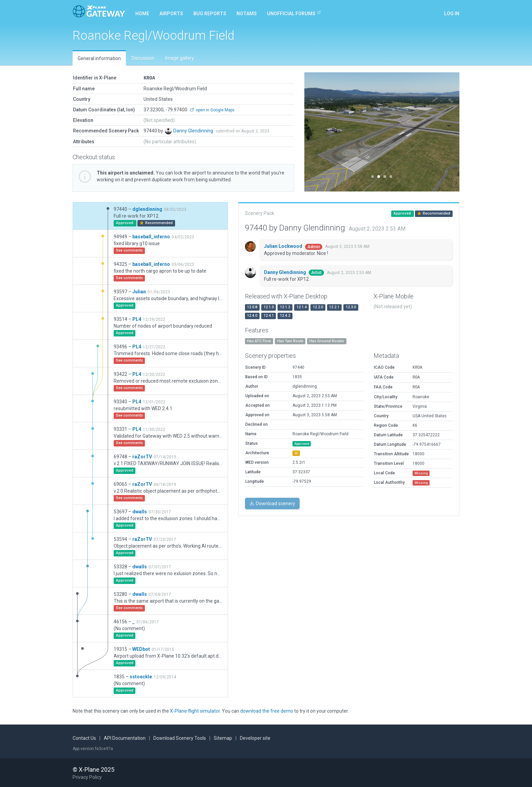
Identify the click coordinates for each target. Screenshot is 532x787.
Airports (171, 14)
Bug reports (210, 14)
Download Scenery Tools (180, 738)
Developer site (255, 738)
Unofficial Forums (294, 13)
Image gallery (180, 58)
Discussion (143, 58)
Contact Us (84, 738)
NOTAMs (247, 14)
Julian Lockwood (284, 246)
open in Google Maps (212, 110)
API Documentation (125, 738)
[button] (316, 132)
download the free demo (267, 711)
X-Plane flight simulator (195, 711)
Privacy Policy (87, 777)
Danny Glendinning (194, 130)
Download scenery (272, 503)
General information (99, 58)
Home (142, 14)
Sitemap (223, 738)
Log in (452, 14)
